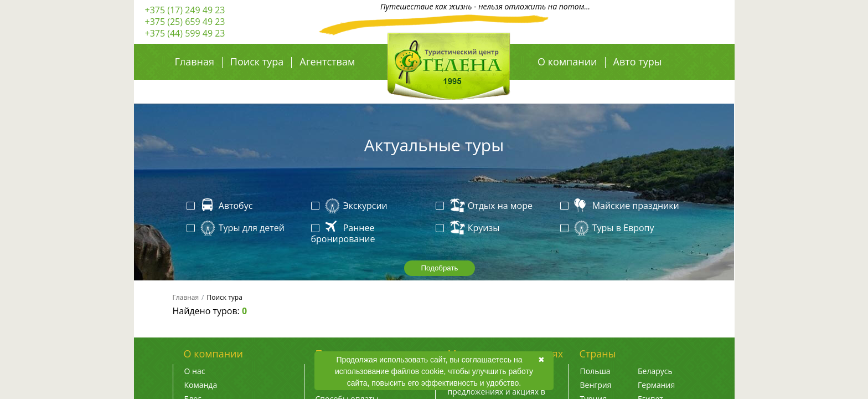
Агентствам (327, 62)
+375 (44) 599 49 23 (185, 33)
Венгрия (596, 385)
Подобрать (439, 268)
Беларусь (655, 371)
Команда (201, 385)
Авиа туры (563, 86)
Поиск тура (257, 62)
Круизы (469, 228)
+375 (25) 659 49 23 (185, 22)
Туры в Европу (608, 228)
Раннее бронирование (343, 233)
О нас (195, 371)
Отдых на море (485, 206)
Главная (195, 62)
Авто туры (638, 62)
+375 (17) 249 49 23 (185, 10)
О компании (567, 62)
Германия (656, 385)
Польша (595, 371)
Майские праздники (621, 206)
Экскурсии (350, 206)
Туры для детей (237, 228)
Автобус (221, 206)
